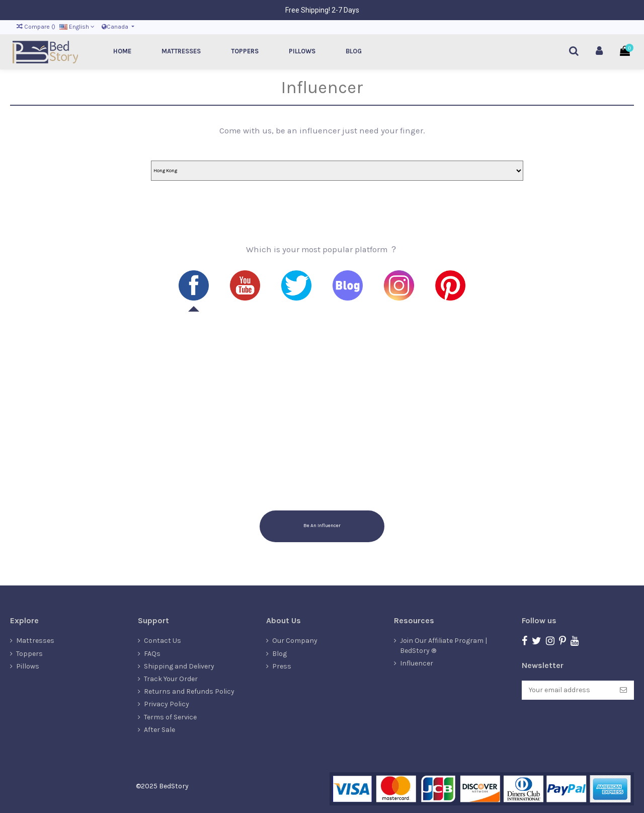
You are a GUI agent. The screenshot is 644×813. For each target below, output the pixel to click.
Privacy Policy (167, 704)
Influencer (417, 663)
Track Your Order (171, 679)
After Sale (159, 730)
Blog (279, 654)
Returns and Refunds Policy (189, 691)
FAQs (152, 654)
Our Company (295, 641)
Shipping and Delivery (179, 666)
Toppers (29, 654)
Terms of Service (170, 717)
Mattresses (35, 641)
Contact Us (163, 641)
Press (282, 666)
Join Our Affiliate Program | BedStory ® (444, 646)
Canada (116, 27)
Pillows (28, 666)
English (77, 27)
